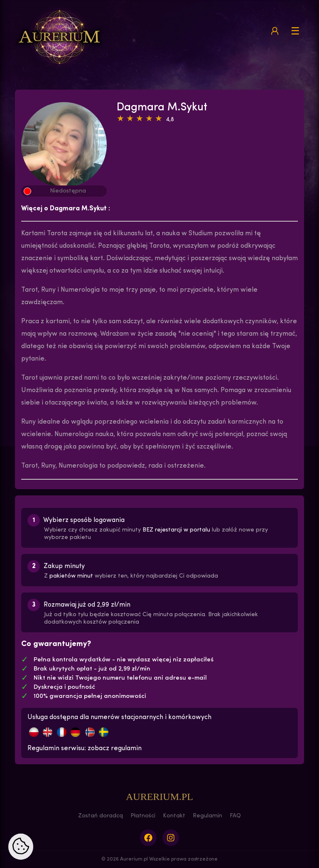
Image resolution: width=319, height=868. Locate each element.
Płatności (143, 816)
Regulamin (207, 816)
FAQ (235, 816)
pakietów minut (71, 576)
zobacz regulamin (115, 749)
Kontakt (174, 816)
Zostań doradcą (101, 816)
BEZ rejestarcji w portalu (176, 530)
